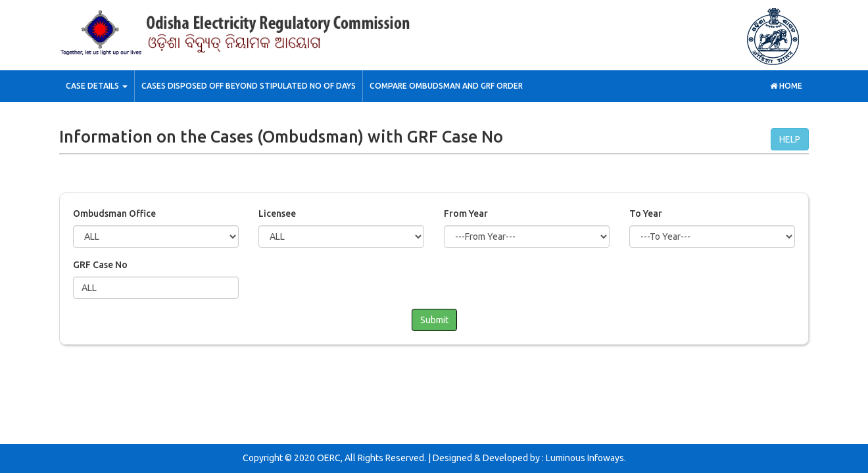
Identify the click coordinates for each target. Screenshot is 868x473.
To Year (646, 214)
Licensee (277, 214)
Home (786, 86)
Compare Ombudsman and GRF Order (446, 86)
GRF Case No (100, 265)
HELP (790, 139)
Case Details (97, 86)
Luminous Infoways (585, 458)
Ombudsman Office (114, 214)
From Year (466, 214)
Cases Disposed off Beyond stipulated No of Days (249, 86)
